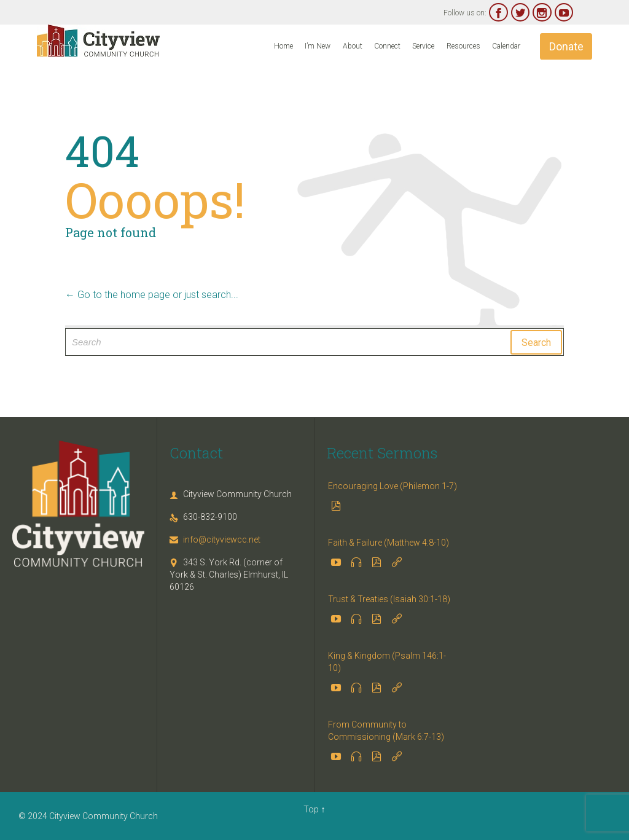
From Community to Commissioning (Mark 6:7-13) (386, 731)
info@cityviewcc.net (215, 540)
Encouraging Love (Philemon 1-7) (393, 486)
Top (311, 809)
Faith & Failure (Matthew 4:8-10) (389, 543)
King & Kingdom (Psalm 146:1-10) (387, 662)
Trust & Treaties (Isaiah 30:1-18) (389, 599)
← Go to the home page (118, 295)
